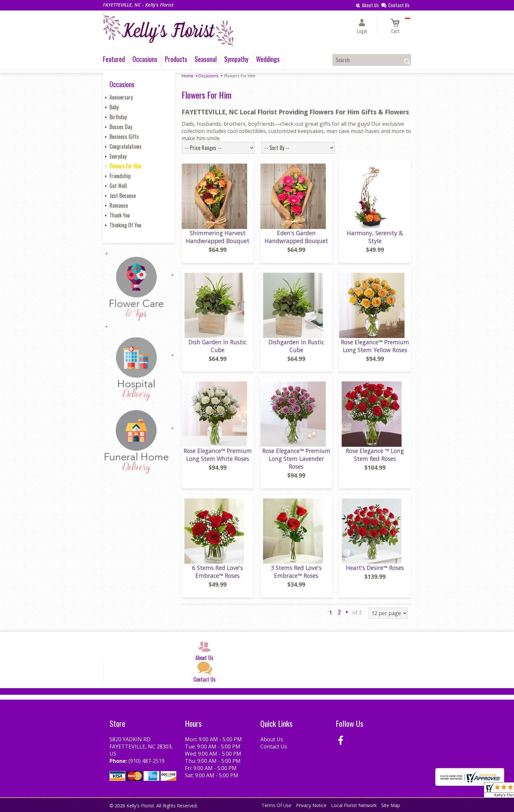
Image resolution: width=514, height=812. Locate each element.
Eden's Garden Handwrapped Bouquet (296, 237)
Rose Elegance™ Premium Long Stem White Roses (218, 455)
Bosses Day (121, 127)
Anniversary (121, 97)
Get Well (118, 186)
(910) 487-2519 (147, 761)
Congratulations (126, 146)
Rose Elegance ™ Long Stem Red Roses (375, 455)
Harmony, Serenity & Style (375, 237)
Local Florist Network (354, 805)
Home (188, 76)
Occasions (208, 76)
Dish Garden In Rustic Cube (217, 346)
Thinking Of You (125, 225)
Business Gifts (124, 137)
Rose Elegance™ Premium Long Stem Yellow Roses (375, 346)
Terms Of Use (277, 805)
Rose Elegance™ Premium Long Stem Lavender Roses (296, 459)
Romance (119, 205)
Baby (114, 107)
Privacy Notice (311, 805)
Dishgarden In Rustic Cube (296, 346)
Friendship (120, 176)
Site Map (391, 805)
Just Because (123, 196)
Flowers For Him (126, 166)
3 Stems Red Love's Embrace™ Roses (296, 572)
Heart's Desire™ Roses (375, 568)
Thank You (120, 215)
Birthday (118, 117)
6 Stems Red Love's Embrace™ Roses (217, 572)
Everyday (118, 156)
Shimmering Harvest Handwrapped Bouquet (218, 237)
